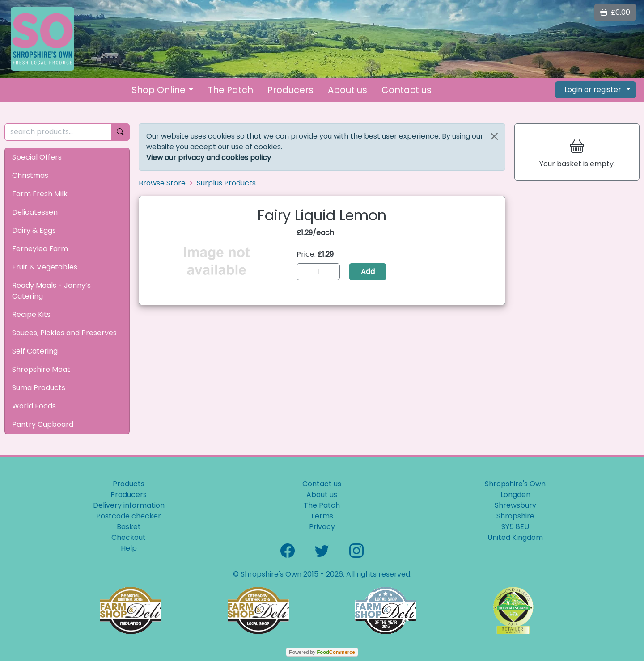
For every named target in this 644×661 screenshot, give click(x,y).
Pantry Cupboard (43, 424)
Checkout (129, 537)
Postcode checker (129, 516)
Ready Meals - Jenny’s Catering (51, 291)
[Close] (494, 136)
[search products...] (58, 132)
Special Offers (37, 157)
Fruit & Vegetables (45, 267)
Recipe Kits (31, 314)
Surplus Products (226, 183)
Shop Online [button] (159, 90)
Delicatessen (35, 212)
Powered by (322, 652)
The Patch (231, 90)
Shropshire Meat (41, 369)
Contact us (407, 90)
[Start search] (120, 132)
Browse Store (162, 183)
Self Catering (35, 351)
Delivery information (129, 505)
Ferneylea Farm (40, 249)
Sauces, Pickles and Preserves (64, 333)
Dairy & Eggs (34, 230)
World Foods (34, 406)
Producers (290, 90)
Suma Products (39, 388)
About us (347, 90)
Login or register (593, 90)
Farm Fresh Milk (40, 194)
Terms (322, 516)
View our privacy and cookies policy (209, 158)
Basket (129, 527)
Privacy (322, 527)
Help (129, 548)
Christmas (30, 175)
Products (129, 484)
